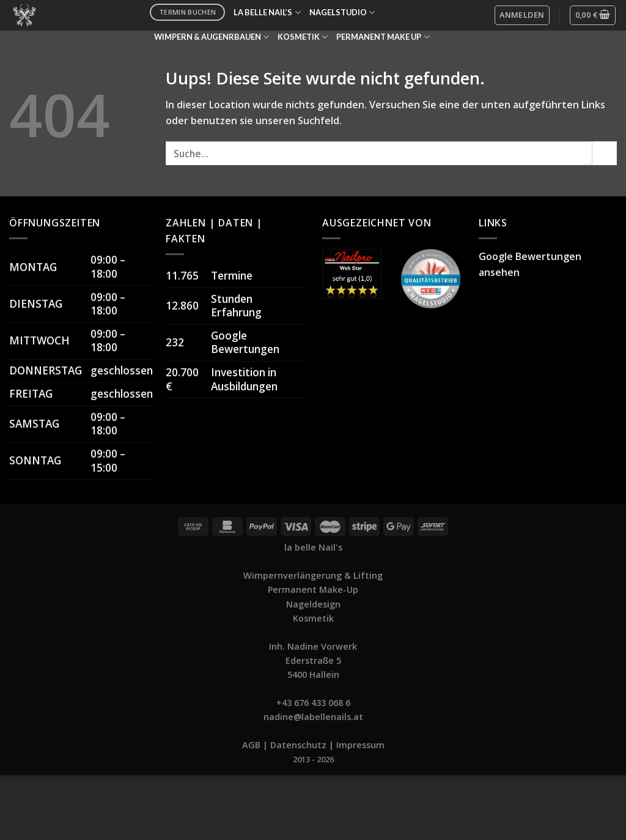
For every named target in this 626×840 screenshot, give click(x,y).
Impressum (360, 745)
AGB (251, 745)
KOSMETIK (303, 37)
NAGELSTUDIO (342, 13)
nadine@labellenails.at (313, 717)
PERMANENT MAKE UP (383, 37)
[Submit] (605, 153)
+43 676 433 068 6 (313, 703)
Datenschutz (298, 745)
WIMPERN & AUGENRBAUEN (212, 37)
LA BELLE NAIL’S (267, 13)
